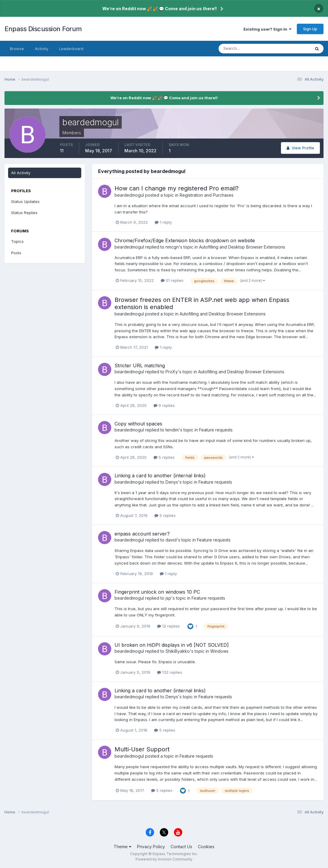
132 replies (170, 672)
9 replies (164, 405)
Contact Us (181, 847)
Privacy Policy (151, 847)
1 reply (163, 222)
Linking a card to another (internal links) (160, 476)
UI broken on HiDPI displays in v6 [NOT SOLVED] (172, 645)
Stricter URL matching (140, 365)
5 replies (164, 457)
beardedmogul (129, 195)
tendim (172, 430)
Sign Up (310, 29)
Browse (17, 49)
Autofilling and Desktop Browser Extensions (242, 247)
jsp (168, 598)
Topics (17, 241)
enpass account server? (142, 534)
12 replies (168, 626)
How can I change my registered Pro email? (177, 188)
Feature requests (216, 430)
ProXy (172, 372)
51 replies (172, 280)
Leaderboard (71, 49)
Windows (219, 651)
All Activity (21, 173)
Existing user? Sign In (267, 29)
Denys (172, 482)
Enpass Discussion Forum (43, 29)
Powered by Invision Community (164, 859)
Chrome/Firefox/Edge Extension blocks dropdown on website (185, 240)
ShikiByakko (178, 651)
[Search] (245, 49)
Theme (122, 847)
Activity (42, 49)
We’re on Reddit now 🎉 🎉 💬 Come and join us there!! (160, 9)
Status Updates (25, 201)
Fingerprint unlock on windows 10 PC (157, 592)
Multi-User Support (142, 749)
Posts (16, 253)
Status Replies (24, 213)
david (171, 540)
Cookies (206, 847)
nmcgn (172, 247)
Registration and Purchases (207, 195)
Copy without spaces (138, 424)
